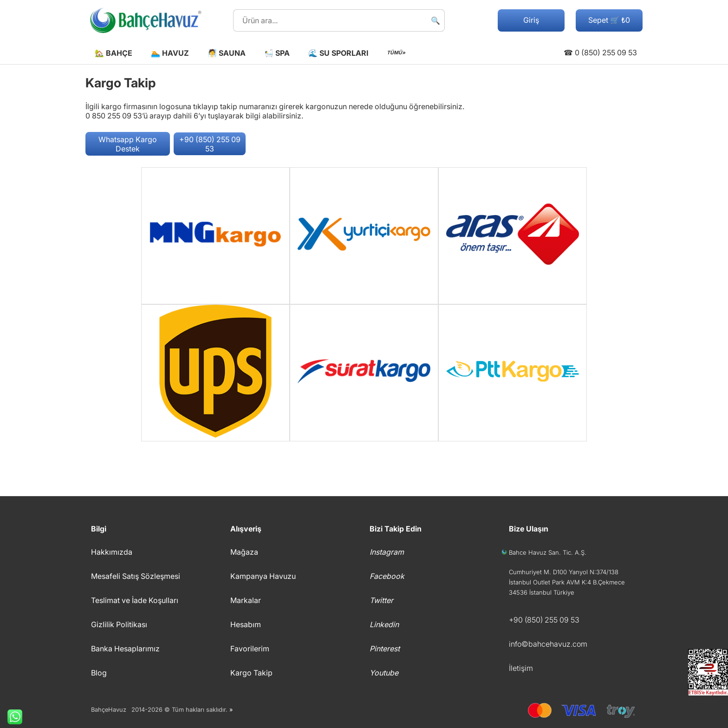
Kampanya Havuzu (263, 576)
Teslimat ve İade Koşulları (135, 600)
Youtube (384, 673)
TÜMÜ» (396, 53)
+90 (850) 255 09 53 (210, 144)
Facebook (387, 576)
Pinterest (385, 649)
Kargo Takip (251, 673)
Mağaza (244, 552)
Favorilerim (250, 649)
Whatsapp (11, 717)
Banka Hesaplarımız (125, 649)
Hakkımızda (112, 552)
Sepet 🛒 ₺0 (609, 20)
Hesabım (246, 624)
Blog (99, 673)
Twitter (381, 600)
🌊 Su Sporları (338, 53)
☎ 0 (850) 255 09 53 (600, 52)
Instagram (387, 552)
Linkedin (384, 624)
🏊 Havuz (170, 53)
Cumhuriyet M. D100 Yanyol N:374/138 (564, 572)
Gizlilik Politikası (119, 624)
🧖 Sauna (227, 53)
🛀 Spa (277, 53)
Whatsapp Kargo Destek (128, 144)
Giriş (531, 20)
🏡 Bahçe (114, 53)
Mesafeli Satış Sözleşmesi (136, 576)
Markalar (246, 600)
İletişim (521, 668)
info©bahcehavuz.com (548, 644)
